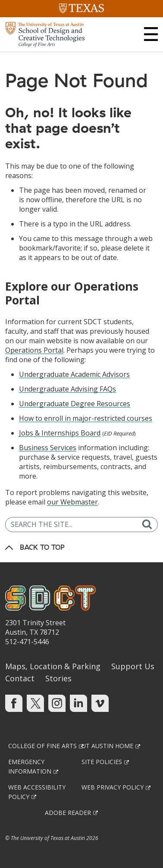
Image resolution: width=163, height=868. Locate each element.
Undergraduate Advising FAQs (67, 389)
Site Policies (102, 762)
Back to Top (42, 547)
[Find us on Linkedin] (78, 703)
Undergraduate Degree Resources (75, 404)
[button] (151, 34)
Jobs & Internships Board (60, 433)
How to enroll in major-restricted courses (86, 418)
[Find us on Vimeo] (100, 703)
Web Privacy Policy (113, 787)
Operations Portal (34, 350)
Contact (20, 678)
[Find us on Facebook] (14, 703)
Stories (58, 678)
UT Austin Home (107, 746)
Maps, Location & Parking (53, 666)
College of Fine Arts (42, 746)
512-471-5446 (27, 642)
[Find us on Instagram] (57, 703)
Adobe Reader (68, 813)
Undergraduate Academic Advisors (74, 374)
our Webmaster (72, 502)
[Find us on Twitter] (35, 703)
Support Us (133, 666)
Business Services (48, 448)
